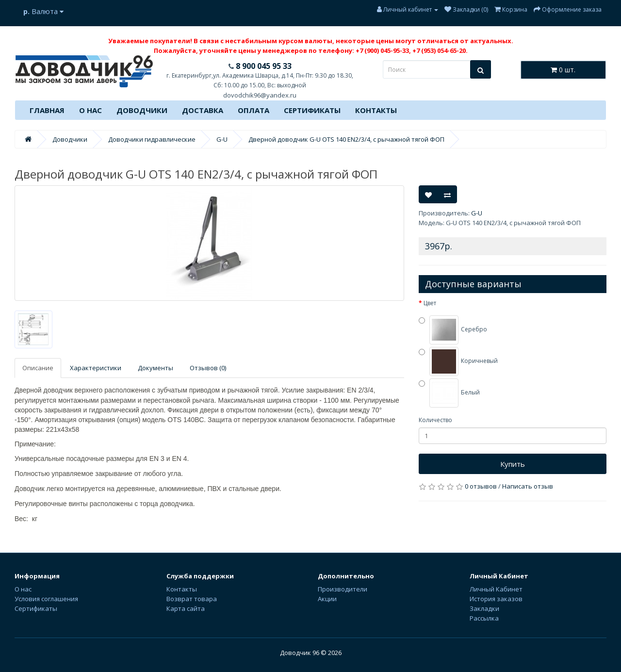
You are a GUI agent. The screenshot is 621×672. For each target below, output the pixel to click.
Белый (449, 393)
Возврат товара (192, 599)
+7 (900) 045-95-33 (382, 50)
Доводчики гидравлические (152, 139)
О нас (90, 110)
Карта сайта (186, 608)
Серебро (453, 330)
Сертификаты (312, 110)
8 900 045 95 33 (263, 66)
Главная (47, 110)
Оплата (253, 110)
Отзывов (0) (208, 368)
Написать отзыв (528, 486)
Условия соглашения (46, 599)
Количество (435, 420)
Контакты (376, 110)
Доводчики (142, 110)
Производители (343, 589)
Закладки (484, 608)
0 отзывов (481, 486)
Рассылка (484, 618)
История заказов (496, 599)
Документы (155, 368)
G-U (222, 139)
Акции (327, 599)
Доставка (203, 110)
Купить (513, 464)
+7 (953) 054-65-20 (439, 50)
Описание (38, 368)
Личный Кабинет (496, 589)
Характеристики (96, 368)
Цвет (430, 303)
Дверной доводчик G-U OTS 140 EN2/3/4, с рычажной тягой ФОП (346, 139)
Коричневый (458, 361)
